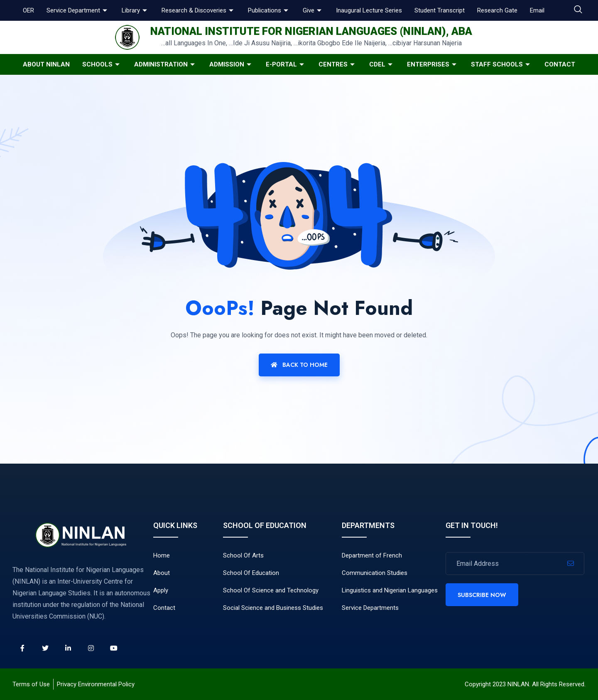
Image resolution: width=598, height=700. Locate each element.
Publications (269, 10)
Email (537, 10)
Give (313, 10)
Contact (560, 64)
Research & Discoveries (199, 10)
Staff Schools (501, 64)
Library (135, 10)
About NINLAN (46, 64)
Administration (165, 64)
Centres (338, 64)
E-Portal (286, 64)
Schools (102, 64)
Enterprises (433, 64)
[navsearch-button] (578, 10)
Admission (231, 64)
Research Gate (497, 10)
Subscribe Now (482, 595)
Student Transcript (440, 10)
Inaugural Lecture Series (369, 10)
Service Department (78, 10)
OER (28, 10)
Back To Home (299, 365)
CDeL (382, 64)
